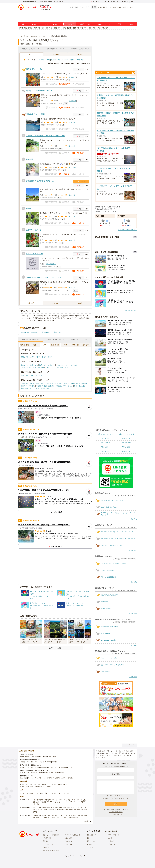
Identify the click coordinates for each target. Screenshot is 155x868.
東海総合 (42, 60)
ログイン (133, 2)
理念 (88, 838)
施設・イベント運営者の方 (51, 835)
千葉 (47, 28)
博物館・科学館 (41, 386)
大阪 (78, 28)
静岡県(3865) (36, 332)
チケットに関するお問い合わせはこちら (116, 809)
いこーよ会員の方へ (116, 814)
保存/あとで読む (109, 2)
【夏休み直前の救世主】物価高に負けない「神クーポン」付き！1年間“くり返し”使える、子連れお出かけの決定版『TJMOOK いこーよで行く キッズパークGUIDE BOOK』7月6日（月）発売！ (60, 802)
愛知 (59, 28)
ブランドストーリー (114, 835)
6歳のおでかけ (105, 447)
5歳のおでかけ (126, 443)
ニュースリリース (48, 844)
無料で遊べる (35, 767)
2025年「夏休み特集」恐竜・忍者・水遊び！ (33, 785)
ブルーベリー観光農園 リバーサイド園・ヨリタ (45, 136)
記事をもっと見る (55, 648)
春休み (100, 7)
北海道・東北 (23, 28)
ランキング (70, 24)
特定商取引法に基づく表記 (51, 850)
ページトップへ (129, 745)
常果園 (28, 209)
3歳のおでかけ (126, 438)
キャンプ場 (25, 376)
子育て (120, 24)
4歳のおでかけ (105, 443)
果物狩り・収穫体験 (77, 60)
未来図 (110, 838)
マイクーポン (96, 2)
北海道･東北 (25, 345)
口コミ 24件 (73, 77)
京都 (82, 28)
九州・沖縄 (101, 28)
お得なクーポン (25, 767)
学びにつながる (61, 365)
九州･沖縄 (86, 345)
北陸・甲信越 (67, 28)
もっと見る (86, 821)
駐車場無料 (43, 767)
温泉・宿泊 (64, 367)
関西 (75, 28)
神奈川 (43, 28)
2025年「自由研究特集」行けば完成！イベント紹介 (35, 787)
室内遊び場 (25, 384)
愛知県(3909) (46, 332)
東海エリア (25, 357)
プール (32, 376)
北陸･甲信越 (55, 345)
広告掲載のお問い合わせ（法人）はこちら (116, 798)
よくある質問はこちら (116, 812)
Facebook (46, 847)
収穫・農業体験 (38, 367)
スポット (24, 24)
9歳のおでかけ (126, 451)
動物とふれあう (118, 7)
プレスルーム (68, 841)
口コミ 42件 (72, 167)
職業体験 (55, 762)
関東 (35, 28)
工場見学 (51, 386)
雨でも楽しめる (25, 773)
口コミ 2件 (72, 122)
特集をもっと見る (130, 311)
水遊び (57, 367)
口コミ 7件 (72, 216)
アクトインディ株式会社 (110, 831)
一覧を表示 (133, 519)
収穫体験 (48, 762)
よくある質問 (68, 838)
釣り (41, 757)
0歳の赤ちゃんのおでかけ (105, 434)
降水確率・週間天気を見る (127, 230)
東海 (56, 28)
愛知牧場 (29, 159)
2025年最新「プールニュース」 (59, 785)
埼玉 (51, 28)
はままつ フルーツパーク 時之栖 (39, 91)
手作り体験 (30, 762)
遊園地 (32, 384)
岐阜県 (32, 357)
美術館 (57, 773)
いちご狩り (57, 778)
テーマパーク (40, 384)
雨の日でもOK (108, 7)
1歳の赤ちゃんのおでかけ (126, 434)
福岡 (107, 28)
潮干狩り (49, 778)
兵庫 (85, 28)
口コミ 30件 (73, 101)
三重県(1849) (57, 332)
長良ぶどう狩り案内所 (35, 254)
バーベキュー (35, 757)
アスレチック (68, 386)
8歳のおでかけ (105, 451)
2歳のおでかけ (105, 438)
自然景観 (84, 384)
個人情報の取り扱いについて (116, 796)
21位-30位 (79, 54)
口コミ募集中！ (51, 264)
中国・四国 (92, 28)
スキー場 (31, 778)
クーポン (81, 181)
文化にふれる (73, 365)
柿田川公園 (24, 437)
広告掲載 (45, 841)
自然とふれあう (26, 367)
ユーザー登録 (24, 793)
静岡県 (38, 357)
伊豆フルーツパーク (34, 230)
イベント (35, 24)
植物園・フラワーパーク (60, 60)
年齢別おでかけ (85, 24)
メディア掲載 (68, 844)
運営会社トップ (91, 835)
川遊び (70, 767)
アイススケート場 (40, 778)
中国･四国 (76, 345)
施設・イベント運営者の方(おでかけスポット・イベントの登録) (49, 793)
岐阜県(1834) (25, 332)
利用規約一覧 (47, 838)
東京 (39, 28)
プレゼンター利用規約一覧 (72, 835)
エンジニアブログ (92, 847)
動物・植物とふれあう (47, 365)
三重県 (50, 357)
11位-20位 (55, 54)
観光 (48, 388)
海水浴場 (39, 376)
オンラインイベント (52, 24)
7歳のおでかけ (126, 447)
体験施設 (59, 386)
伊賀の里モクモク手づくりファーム (40, 181)
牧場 (48, 60)
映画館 (41, 773)
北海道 (30, 28)
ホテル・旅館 (34, 388)
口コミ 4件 (72, 240)
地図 (67, 80)
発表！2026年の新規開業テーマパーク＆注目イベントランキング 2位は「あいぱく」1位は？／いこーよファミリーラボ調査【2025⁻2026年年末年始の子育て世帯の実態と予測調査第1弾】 (60, 810)
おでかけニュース (104, 24)
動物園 (49, 384)
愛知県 (44, 357)
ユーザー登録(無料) (123, 2)
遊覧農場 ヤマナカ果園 (35, 114)
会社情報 (111, 841)
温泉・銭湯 (25, 388)
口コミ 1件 (72, 146)
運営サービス (91, 841)
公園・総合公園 (79, 386)
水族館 (59, 384)
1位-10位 (31, 54)
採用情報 (89, 844)
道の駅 (43, 388)
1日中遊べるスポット (130, 7)
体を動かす (49, 367)
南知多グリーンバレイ (35, 69)
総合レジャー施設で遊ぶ (29, 365)
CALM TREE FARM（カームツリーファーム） (44, 277)
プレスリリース (113, 844)
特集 (131, 24)
